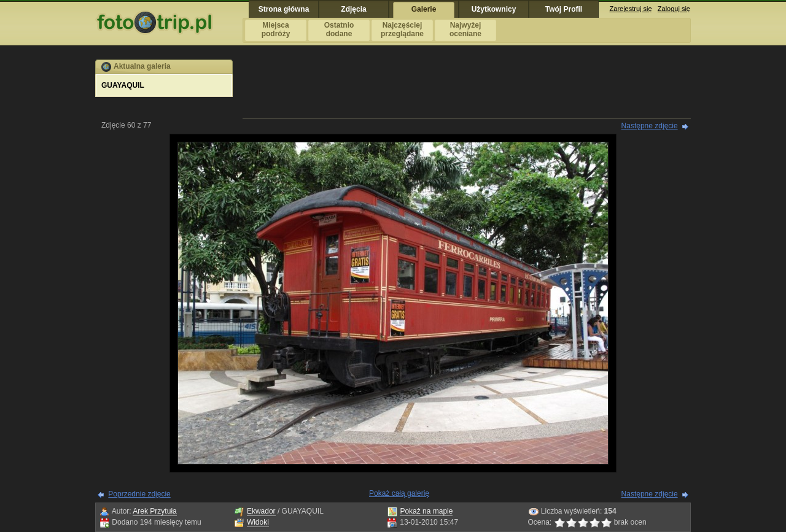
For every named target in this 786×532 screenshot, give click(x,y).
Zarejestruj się (631, 9)
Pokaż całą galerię (399, 493)
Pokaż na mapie (426, 511)
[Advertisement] (467, 87)
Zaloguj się (674, 9)
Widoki (258, 522)
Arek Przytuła (154, 511)
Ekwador (261, 511)
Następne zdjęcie (650, 126)
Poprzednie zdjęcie (139, 494)
